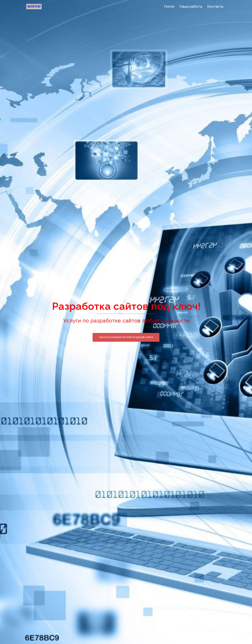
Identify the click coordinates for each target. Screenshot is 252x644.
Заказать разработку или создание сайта (126, 337)
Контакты (215, 6)
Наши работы (191, 6)
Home (169, 6)
